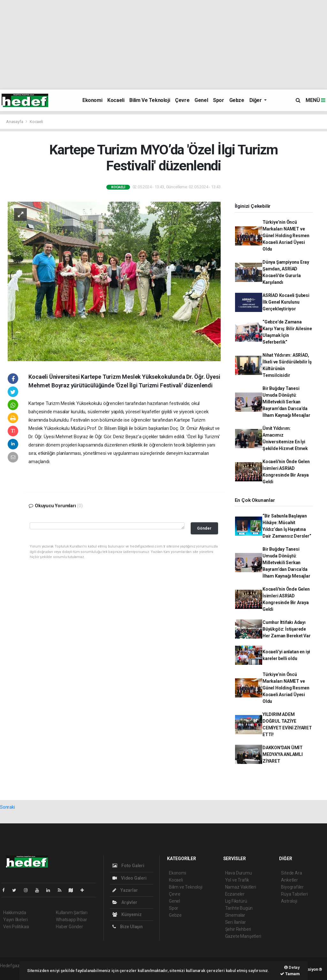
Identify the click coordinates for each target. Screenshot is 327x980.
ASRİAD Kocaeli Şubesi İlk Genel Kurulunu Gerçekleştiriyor (286, 302)
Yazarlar (125, 890)
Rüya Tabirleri (294, 894)
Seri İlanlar (236, 922)
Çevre (182, 100)
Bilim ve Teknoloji (150, 100)
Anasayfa (15, 122)
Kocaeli (116, 100)
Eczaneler (235, 894)
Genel (201, 100)
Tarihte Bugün (239, 908)
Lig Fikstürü (236, 901)
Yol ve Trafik (237, 880)
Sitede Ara (291, 873)
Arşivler (125, 902)
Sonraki (8, 807)
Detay (292, 967)
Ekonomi (92, 100)
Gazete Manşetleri (243, 936)
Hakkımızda (15, 913)
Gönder (204, 528)
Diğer (256, 100)
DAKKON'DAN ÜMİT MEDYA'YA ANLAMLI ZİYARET (283, 754)
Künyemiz (127, 914)
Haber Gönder (69, 927)
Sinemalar (235, 915)
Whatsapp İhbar (71, 920)
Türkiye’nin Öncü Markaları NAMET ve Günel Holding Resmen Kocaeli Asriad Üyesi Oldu (286, 236)
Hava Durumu (239, 873)
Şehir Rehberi (238, 929)
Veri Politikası (16, 927)
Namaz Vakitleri (241, 887)
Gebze (237, 100)
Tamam (290, 974)
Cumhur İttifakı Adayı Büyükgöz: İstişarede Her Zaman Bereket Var (287, 629)
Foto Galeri (128, 866)
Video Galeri (129, 878)
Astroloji (289, 901)
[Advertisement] (163, 45)
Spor (218, 100)
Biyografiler (292, 887)
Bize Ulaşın (128, 927)
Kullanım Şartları (72, 913)
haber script (12, 972)
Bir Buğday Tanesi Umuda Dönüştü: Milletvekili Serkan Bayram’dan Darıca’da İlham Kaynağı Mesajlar (286, 402)
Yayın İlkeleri (15, 920)
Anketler (289, 880)
